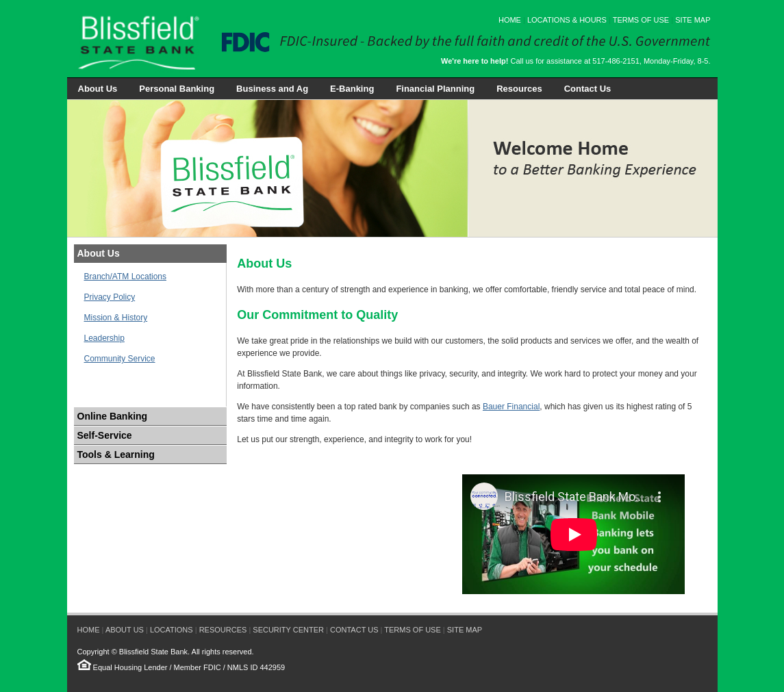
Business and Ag (272, 89)
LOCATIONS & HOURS (567, 20)
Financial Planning (435, 89)
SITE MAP (693, 20)
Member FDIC (198, 667)
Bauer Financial (511, 407)
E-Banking (352, 89)
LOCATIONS (172, 630)
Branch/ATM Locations (126, 277)
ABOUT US (125, 630)
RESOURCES (223, 630)
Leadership (104, 338)
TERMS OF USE (641, 20)
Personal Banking (177, 89)
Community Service (120, 359)
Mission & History (116, 318)
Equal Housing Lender (130, 667)
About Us (98, 89)
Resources (519, 89)
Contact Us (588, 89)
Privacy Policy (110, 297)
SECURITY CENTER (288, 630)
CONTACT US (354, 630)
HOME (510, 20)
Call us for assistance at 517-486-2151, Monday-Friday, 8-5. (576, 61)
